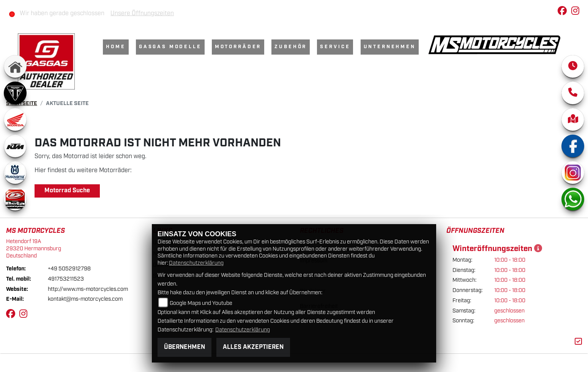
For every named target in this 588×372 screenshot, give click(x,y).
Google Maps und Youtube (201, 303)
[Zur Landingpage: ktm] (15, 146)
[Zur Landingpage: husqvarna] (15, 173)
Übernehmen (184, 347)
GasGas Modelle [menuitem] (170, 47)
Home (116, 47)
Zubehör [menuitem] (291, 47)
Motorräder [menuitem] (238, 47)
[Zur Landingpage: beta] (15, 199)
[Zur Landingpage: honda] (15, 119)
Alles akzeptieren (253, 347)
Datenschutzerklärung (196, 263)
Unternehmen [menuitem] (390, 47)
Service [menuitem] (335, 47)
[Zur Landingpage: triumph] (15, 93)
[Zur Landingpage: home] (15, 66)
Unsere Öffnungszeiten (142, 13)
